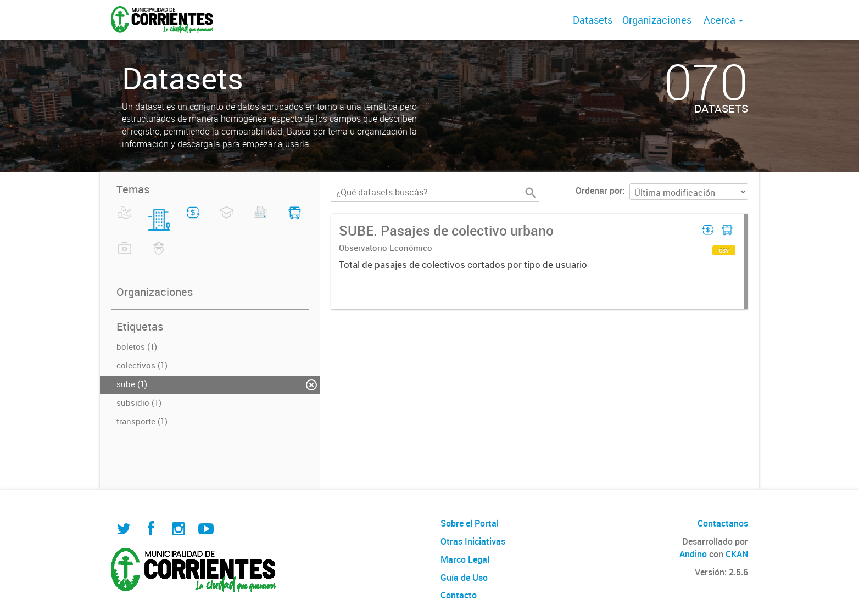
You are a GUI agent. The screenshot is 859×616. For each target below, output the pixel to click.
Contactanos (723, 523)
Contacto (459, 595)
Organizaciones (657, 20)
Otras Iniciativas (473, 541)
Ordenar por (599, 191)
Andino (693, 554)
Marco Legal (465, 559)
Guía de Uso (464, 578)
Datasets (593, 20)
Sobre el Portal (470, 523)
